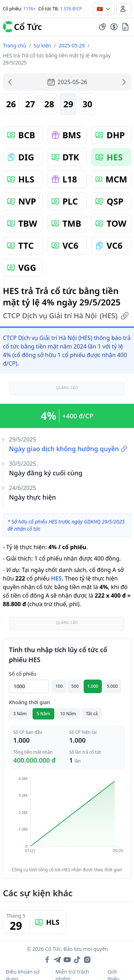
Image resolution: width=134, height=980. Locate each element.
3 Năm (20, 714)
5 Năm (44, 714)
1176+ (29, 9)
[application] (67, 820)
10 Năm (68, 714)
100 (59, 686)
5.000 (112, 686)
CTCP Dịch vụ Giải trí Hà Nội (66, 316)
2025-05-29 (72, 45)
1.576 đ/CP (71, 9)
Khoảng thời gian (29, 702)
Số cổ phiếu (23, 674)
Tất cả (92, 714)
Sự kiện (43, 45)
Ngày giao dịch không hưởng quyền (68, 449)
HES (56, 578)
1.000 (93, 686)
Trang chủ (14, 45)
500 (75, 686)
